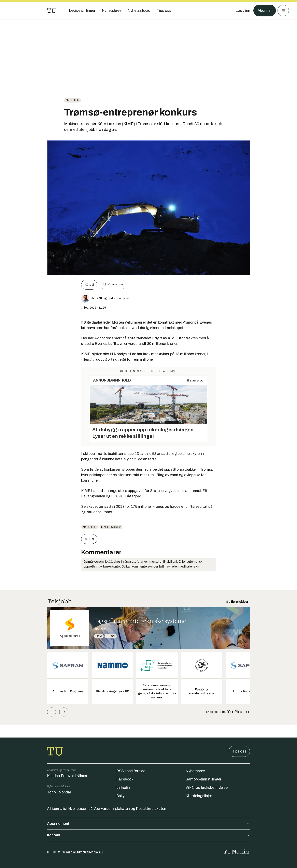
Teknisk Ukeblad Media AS (84, 852)
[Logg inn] (243, 11)
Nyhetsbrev (111, 527)
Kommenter (113, 284)
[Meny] (283, 11)
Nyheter (73, 100)
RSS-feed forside (131, 771)
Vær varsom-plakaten (112, 809)
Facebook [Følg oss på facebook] (125, 779)
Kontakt (148, 835)
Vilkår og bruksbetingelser (207, 788)
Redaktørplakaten (151, 809)
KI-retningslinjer (199, 796)
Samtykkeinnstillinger (203, 779)
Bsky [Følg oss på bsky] (120, 796)
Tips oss (239, 751)
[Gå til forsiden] (52, 11)
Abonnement (148, 824)
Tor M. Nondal (59, 792)
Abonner (265, 11)
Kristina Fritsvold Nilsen (67, 776)
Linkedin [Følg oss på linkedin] (123, 788)
